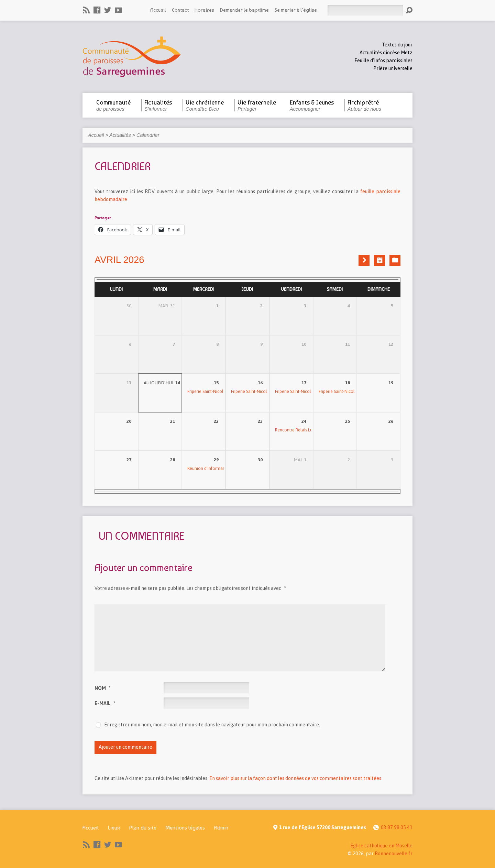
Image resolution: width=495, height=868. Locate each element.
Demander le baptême (244, 10)
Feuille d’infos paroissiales (383, 61)
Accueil (158, 10)
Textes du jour (397, 45)
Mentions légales (185, 828)
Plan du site (143, 828)
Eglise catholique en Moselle (381, 846)
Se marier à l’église (296, 10)
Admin (221, 828)
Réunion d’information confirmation (222, 469)
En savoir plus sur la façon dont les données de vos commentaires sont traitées (295, 778)
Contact (180, 10)
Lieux (114, 828)
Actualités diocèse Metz (386, 53)
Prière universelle (393, 68)
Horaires (204, 10)
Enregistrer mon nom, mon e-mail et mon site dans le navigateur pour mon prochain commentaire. (212, 725)
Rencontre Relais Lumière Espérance (309, 430)
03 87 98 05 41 (397, 827)
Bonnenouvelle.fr (394, 854)
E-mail (105, 703)
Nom (102, 688)
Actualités (120, 135)
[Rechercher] (365, 10)
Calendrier (148, 135)
